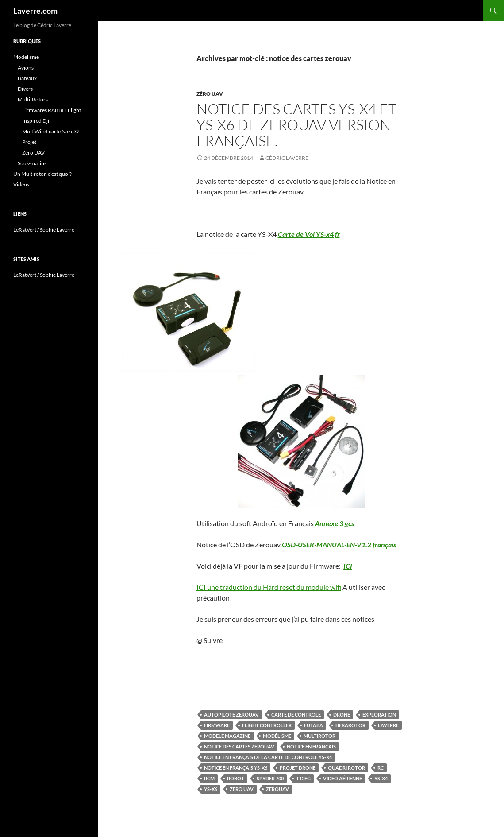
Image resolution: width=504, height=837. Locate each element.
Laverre (388, 725)
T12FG (303, 778)
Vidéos (21, 184)
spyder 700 (270, 778)
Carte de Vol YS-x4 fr (309, 234)
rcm (209, 778)
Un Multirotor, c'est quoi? (42, 174)
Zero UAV (242, 789)
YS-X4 (381, 778)
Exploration (379, 715)
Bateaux (27, 78)
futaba (314, 725)
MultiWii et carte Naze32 (51, 131)
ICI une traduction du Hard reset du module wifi (269, 587)
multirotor (319, 736)
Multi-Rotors (33, 99)
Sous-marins (32, 163)
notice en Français (311, 746)
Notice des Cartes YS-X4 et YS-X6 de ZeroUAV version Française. (296, 125)
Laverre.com (35, 11)
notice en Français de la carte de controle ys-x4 (268, 757)
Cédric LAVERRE (287, 158)
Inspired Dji (36, 121)
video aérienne (342, 778)
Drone (342, 715)
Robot (236, 778)
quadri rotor (346, 768)
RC (381, 768)
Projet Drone (298, 768)
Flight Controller (267, 725)
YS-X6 (211, 789)
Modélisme (277, 736)
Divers (25, 89)
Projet (29, 142)
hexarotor (350, 725)
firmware (217, 725)
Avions (26, 68)
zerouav (277, 789)
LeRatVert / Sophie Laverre (44, 230)
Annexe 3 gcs (335, 523)
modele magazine (227, 736)
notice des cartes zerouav (239, 746)
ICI (348, 566)
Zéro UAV (210, 94)
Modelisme (26, 57)
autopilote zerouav (231, 715)
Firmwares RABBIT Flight (52, 110)
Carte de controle (296, 715)
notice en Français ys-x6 (236, 768)
